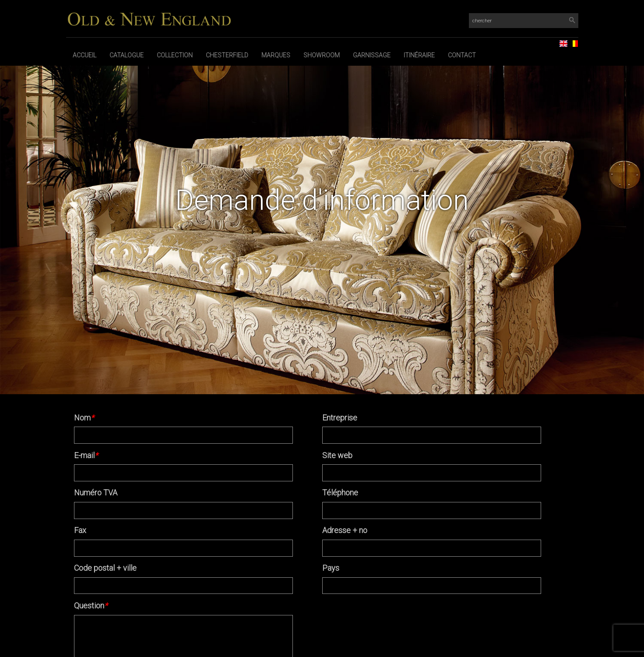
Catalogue (127, 55)
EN (560, 41)
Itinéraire (419, 55)
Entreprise (340, 418)
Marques (276, 55)
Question (91, 606)
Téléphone (340, 493)
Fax (80, 530)
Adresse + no (345, 530)
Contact (462, 55)
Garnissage (372, 55)
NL (570, 41)
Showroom (322, 55)
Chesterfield (227, 55)
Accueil (84, 55)
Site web (337, 455)
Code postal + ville (105, 568)
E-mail (86, 455)
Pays (331, 568)
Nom (84, 418)
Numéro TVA (96, 493)
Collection (175, 55)
